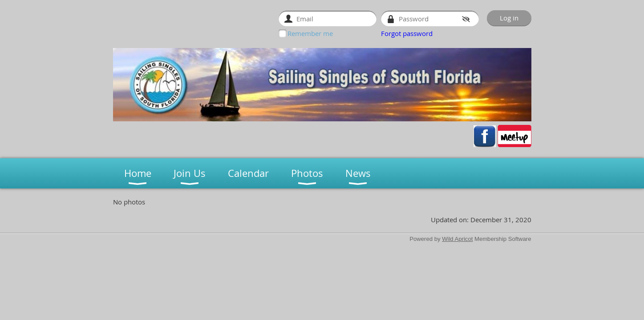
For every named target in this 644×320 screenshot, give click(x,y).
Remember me (310, 33)
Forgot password (407, 33)
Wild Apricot (457, 239)
